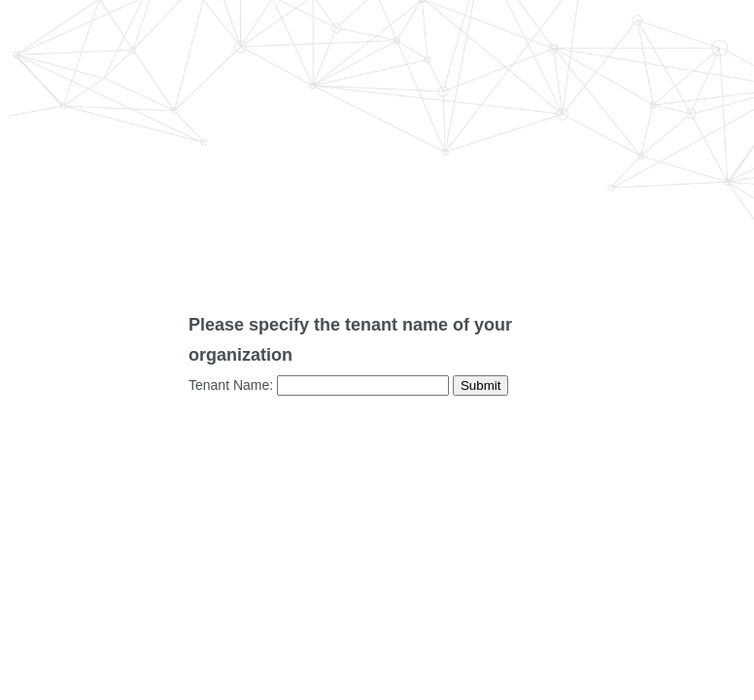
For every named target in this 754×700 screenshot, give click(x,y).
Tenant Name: (231, 385)
